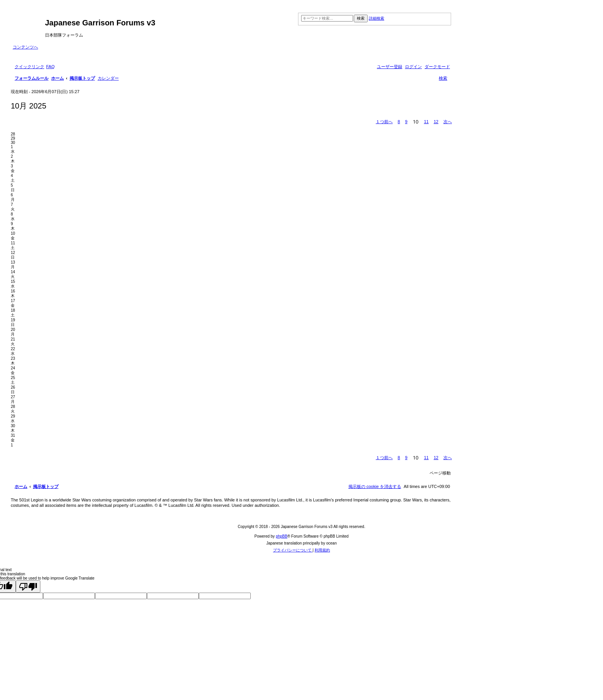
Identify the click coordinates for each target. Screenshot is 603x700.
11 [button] (426, 122)
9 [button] (406, 122)
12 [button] (436, 122)
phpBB (282, 536)
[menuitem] (50, 67)
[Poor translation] (28, 586)
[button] (384, 122)
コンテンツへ (25, 47)
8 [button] (399, 122)
